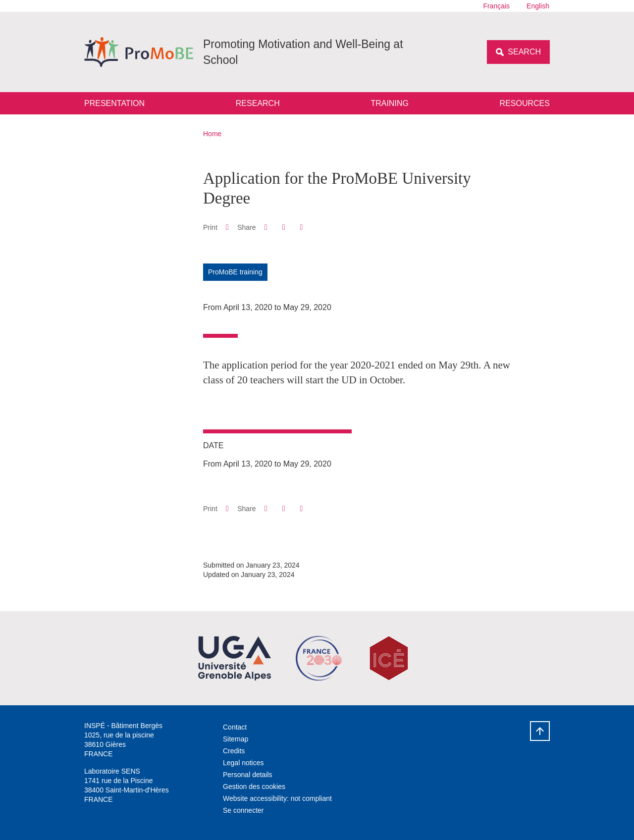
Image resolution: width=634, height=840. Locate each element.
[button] (266, 227)
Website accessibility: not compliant (277, 798)
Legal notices (243, 763)
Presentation (114, 103)
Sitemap (236, 739)
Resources (525, 103)
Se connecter (243, 810)
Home (212, 134)
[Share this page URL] (301, 227)
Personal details (248, 775)
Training (389, 103)
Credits (234, 751)
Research (258, 103)
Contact (235, 727)
